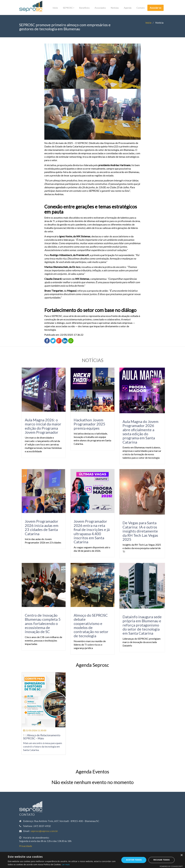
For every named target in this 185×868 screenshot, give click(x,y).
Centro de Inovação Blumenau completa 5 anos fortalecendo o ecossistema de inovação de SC (40, 623)
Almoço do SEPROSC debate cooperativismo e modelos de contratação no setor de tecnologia (88, 625)
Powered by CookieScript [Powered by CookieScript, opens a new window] (171, 866)
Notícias (115, 8)
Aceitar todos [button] (134, 860)
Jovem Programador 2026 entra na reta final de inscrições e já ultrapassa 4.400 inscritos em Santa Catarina (89, 531)
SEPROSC (69, 8)
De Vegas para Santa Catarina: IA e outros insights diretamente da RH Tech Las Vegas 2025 (138, 531)
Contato (141, 8)
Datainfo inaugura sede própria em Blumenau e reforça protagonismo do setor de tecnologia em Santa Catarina (139, 625)
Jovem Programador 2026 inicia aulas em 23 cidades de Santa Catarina (39, 527)
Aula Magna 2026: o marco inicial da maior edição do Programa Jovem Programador (40, 426)
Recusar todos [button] (162, 860)
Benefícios (84, 8)
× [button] (181, 855)
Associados (100, 8)
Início (55, 8)
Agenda (128, 8)
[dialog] (92, 860)
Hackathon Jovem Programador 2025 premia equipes (87, 424)
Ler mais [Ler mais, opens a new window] (66, 864)
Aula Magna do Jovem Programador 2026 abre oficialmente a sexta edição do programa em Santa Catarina (138, 432)
